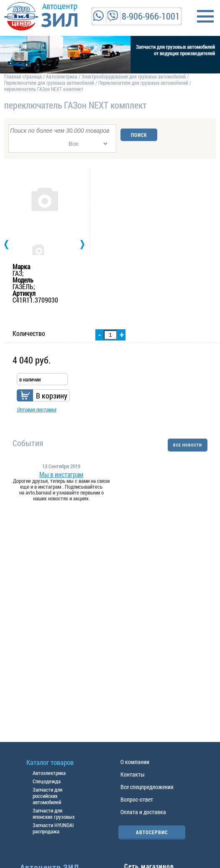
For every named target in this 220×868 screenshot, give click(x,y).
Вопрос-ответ (137, 799)
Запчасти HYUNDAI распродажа (53, 828)
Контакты (133, 774)
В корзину (52, 396)
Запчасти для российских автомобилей (47, 796)
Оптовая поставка (36, 409)
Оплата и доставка (143, 812)
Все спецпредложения (147, 787)
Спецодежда (47, 781)
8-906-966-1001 (151, 16)
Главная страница (23, 76)
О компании (135, 762)
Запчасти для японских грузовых (54, 814)
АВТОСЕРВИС (152, 832)
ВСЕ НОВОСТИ (188, 445)
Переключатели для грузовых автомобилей (49, 83)
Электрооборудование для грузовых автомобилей (134, 76)
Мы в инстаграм (61, 474)
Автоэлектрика (62, 76)
